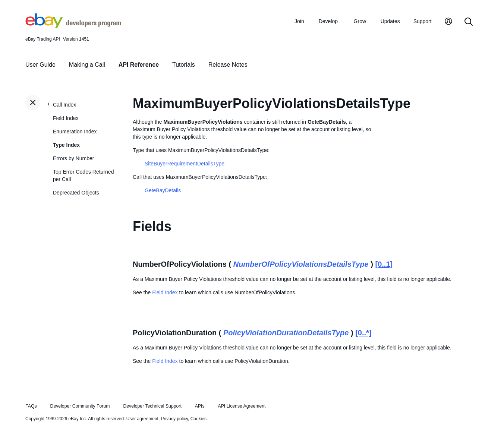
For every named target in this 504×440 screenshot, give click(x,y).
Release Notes (228, 65)
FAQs (31, 406)
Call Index (64, 105)
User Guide (40, 65)
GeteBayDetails (163, 190)
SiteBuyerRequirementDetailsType (185, 164)
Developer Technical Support (152, 406)
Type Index (66, 145)
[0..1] (384, 264)
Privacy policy (174, 419)
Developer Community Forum (80, 406)
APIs (200, 406)
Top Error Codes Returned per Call (83, 175)
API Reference (139, 65)
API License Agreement (242, 406)
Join (299, 21)
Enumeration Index (75, 132)
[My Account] (448, 22)
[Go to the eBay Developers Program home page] (73, 26)
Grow (360, 21)
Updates (390, 21)
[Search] (469, 22)
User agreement (142, 419)
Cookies (199, 419)
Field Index (66, 118)
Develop (328, 21)
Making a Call (87, 65)
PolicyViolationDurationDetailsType (286, 333)
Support (423, 21)
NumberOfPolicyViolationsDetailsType (301, 264)
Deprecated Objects (76, 193)
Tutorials (184, 65)
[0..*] (363, 333)
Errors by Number (73, 158)
